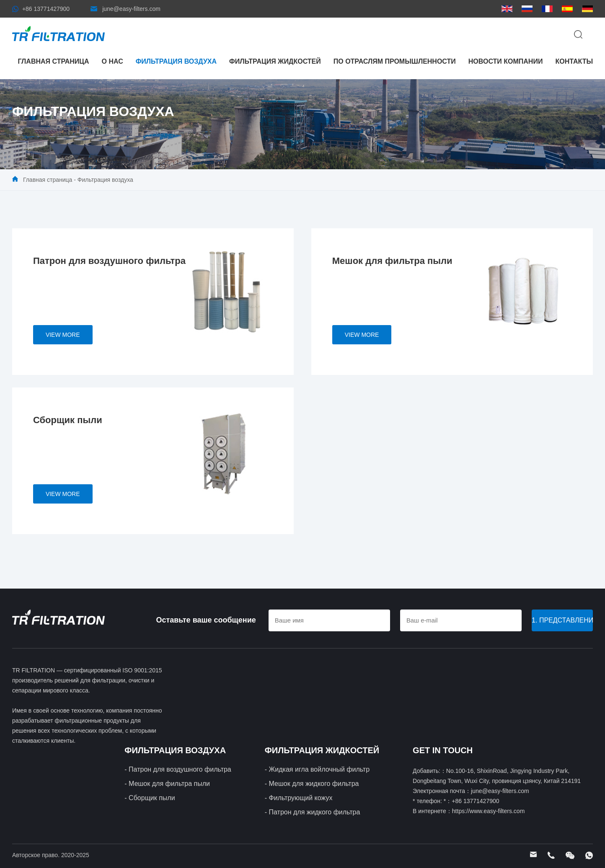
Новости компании (506, 61)
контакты (574, 61)
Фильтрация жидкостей (275, 61)
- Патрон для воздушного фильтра (178, 769)
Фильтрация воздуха (176, 61)
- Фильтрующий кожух (299, 798)
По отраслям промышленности (395, 61)
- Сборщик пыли (150, 798)
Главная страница (53, 61)
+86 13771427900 (46, 9)
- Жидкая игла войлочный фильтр (317, 769)
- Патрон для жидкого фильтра (313, 812)
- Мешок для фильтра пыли (167, 784)
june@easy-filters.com (131, 9)
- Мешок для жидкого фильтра (312, 784)
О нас (112, 61)
